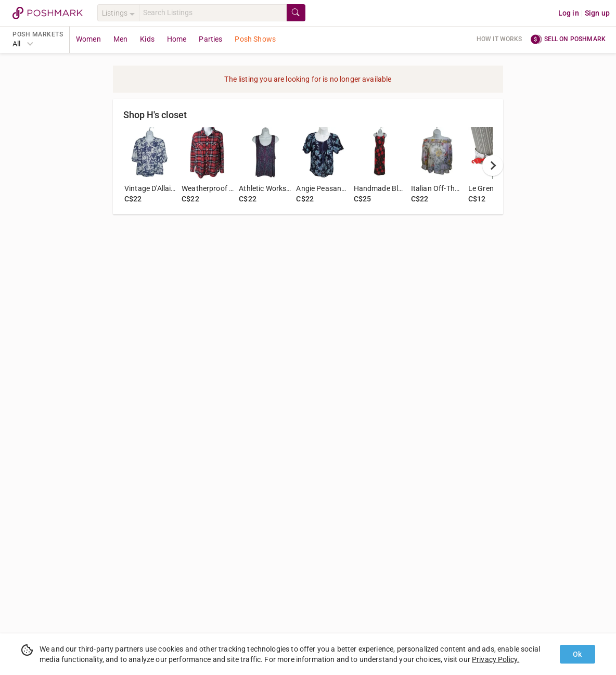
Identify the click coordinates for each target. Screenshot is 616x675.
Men (120, 39)
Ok (577, 654)
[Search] (213, 13)
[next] (493, 165)
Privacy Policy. (496, 659)
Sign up (597, 13)
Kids (147, 39)
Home (177, 39)
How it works (499, 39)
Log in (569, 13)
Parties (210, 39)
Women (88, 39)
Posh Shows (255, 39)
